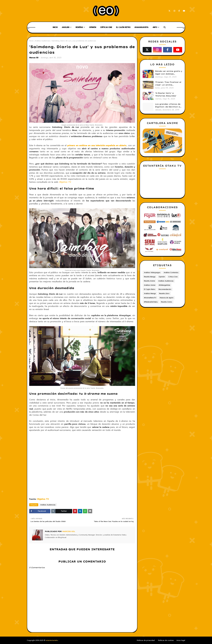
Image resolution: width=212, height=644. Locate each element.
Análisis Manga (150, 293)
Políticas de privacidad (146, 640)
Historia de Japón (167, 298)
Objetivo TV (65, 182)
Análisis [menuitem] (66, 27)
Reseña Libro (164, 293)
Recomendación (165, 289)
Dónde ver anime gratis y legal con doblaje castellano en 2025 (169, 73)
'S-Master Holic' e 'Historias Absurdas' (166, 94)
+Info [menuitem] (155, 27)
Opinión (162, 277)
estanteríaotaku (52, 640)
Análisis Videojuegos (152, 272)
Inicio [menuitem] (55, 27)
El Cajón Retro (150, 289)
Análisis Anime (150, 285)
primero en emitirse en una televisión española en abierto (97, 145)
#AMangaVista (164, 285)
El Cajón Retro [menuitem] (123, 27)
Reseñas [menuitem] (79, 27)
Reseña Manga (150, 277)
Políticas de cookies (166, 640)
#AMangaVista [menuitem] (141, 27)
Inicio (31, 41)
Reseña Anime (149, 281)
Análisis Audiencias (42, 41)
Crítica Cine (173, 277)
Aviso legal (181, 640)
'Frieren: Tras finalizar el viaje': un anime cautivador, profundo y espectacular (168, 84)
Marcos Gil (34, 58)
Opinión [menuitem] (93, 27)
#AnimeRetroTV (150, 298)
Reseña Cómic (167, 302)
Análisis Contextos (171, 272)
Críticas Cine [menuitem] (106, 27)
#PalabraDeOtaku (151, 302)
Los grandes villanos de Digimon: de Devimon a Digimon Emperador (168, 106)
